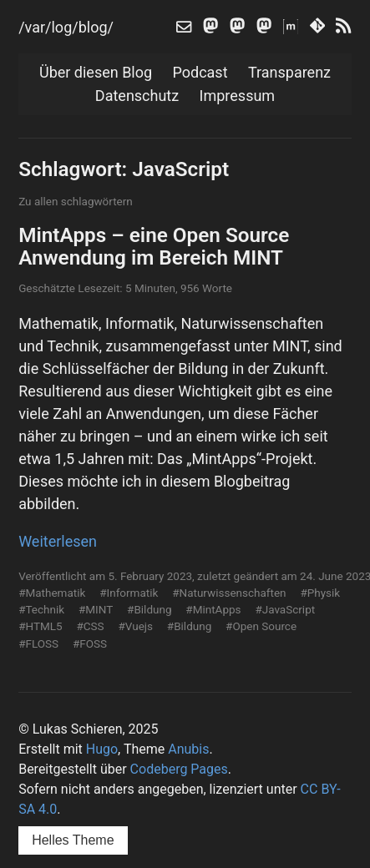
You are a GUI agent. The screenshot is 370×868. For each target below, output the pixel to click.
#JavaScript (285, 609)
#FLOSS (38, 643)
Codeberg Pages (179, 769)
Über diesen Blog (96, 72)
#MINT (96, 609)
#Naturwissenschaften (229, 593)
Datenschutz (137, 96)
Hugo (102, 749)
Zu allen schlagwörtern (76, 201)
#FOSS (90, 643)
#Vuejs (135, 626)
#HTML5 (40, 626)
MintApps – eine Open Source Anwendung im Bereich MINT (154, 246)
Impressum (238, 96)
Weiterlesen (58, 541)
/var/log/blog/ (66, 27)
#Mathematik (52, 593)
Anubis (188, 749)
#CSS (90, 626)
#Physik (320, 593)
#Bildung (149, 609)
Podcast (200, 72)
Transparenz (289, 72)
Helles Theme (73, 840)
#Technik (41, 609)
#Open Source (261, 626)
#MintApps (213, 609)
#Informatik (129, 593)
